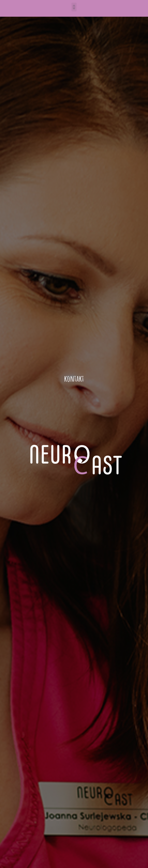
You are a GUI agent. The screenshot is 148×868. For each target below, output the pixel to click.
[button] (74, 7)
